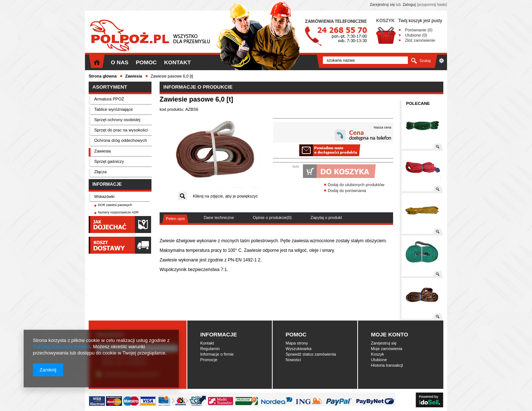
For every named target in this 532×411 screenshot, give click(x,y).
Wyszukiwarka (299, 349)
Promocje (209, 360)
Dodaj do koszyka (303, 171)
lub (385, 5)
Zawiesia (134, 76)
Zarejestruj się (384, 343)
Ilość (296, 167)
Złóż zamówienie (420, 40)
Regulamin (210, 349)
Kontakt (177, 62)
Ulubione (379, 360)
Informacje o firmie (217, 354)
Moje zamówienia (387, 349)
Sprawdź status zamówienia (311, 354)
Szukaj (425, 61)
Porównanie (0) (419, 30)
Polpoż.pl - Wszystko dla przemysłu (150, 36)
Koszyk (377, 354)
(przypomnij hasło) (425, 5)
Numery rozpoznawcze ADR (118, 212)
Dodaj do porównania (347, 191)
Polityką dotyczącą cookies (62, 347)
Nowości (293, 360)
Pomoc (146, 62)
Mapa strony (297, 343)
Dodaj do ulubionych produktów (356, 185)
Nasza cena (382, 127)
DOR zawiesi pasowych (115, 205)
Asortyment (110, 87)
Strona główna (103, 76)
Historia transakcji (387, 365)
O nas (120, 62)
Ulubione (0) (416, 35)
